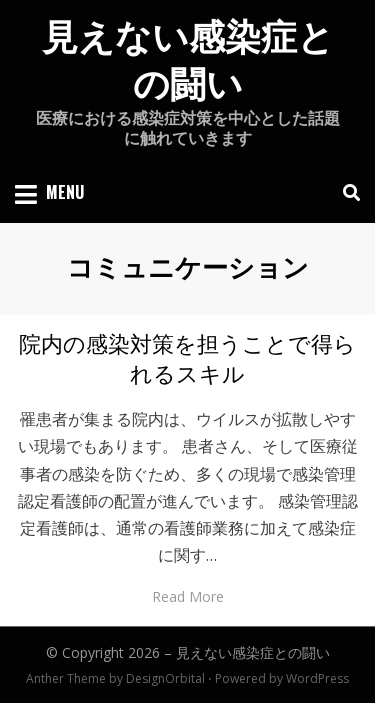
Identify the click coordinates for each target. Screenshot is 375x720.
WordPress (317, 678)
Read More (188, 596)
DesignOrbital (165, 678)
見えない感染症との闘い (253, 652)
